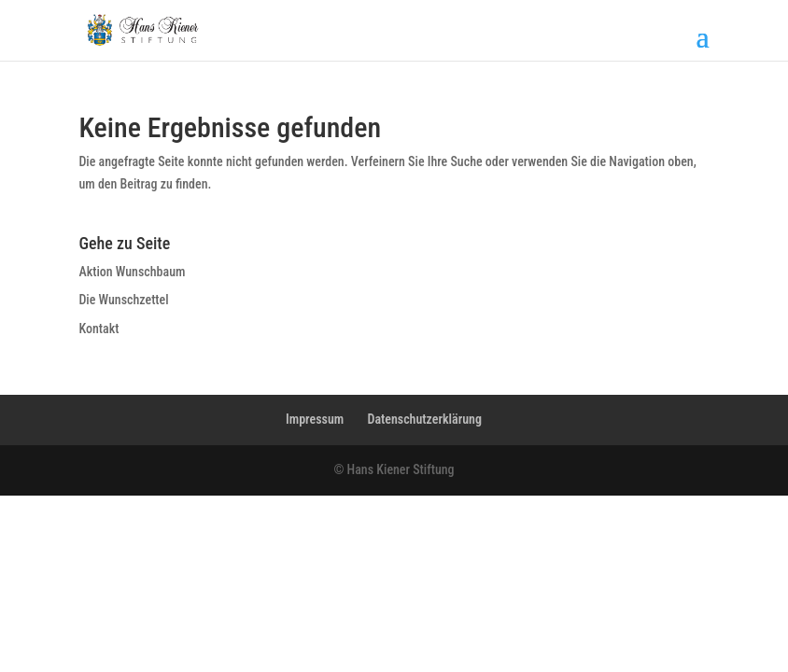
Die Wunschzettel (123, 300)
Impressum (315, 419)
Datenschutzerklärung (424, 419)
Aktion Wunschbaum (132, 272)
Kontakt (98, 329)
